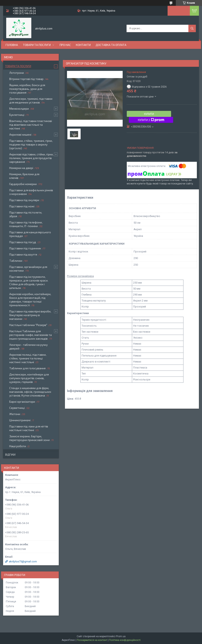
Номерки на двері (21, 168)
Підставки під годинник (25, 248)
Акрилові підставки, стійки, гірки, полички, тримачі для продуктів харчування (31, 158)
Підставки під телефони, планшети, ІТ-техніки (26, 224)
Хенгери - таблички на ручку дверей (28, 347)
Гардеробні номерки (23, 184)
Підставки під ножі (22, 206)
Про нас (65, 45)
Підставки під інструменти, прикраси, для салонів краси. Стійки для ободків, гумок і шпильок (29, 282)
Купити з (151, 120)
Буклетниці (17, 115)
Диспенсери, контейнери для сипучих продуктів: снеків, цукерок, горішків (29, 378)
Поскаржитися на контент (92, 640)
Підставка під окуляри (24, 200)
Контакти (83, 45)
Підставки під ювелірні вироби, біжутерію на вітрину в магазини (30, 315)
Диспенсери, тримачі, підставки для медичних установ (31, 100)
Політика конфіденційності (125, 640)
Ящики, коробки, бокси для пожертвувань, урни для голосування (27, 89)
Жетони (15, 414)
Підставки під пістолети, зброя (26, 214)
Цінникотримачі (20, 420)
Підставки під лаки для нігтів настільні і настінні (29, 428)
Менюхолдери (19, 109)
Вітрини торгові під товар (26, 79)
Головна (12, 45)
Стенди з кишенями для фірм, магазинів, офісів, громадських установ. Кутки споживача (30, 392)
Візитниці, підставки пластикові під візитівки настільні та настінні (31, 125)
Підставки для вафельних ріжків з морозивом (31, 192)
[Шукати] (192, 28)
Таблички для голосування (27, 368)
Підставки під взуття (23, 254)
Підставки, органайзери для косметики (28, 269)
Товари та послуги (37, 45)
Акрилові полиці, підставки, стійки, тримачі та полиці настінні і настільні (28, 358)
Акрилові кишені (20, 134)
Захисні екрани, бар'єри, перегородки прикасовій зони (29, 438)
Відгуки (10, 455)
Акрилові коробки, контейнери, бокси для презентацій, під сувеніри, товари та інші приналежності (30, 300)
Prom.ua (121, 636)
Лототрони (17, 73)
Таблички (16, 261)
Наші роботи (18, 446)
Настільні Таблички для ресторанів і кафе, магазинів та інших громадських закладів (31, 335)
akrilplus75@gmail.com (23, 561)
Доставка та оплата (111, 45)
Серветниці (17, 408)
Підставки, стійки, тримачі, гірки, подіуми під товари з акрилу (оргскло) (31, 144)
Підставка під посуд (23, 242)
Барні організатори (22, 402)
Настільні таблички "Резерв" (28, 325)
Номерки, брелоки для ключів (24, 176)
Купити (149, 114)
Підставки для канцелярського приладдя (30, 234)
